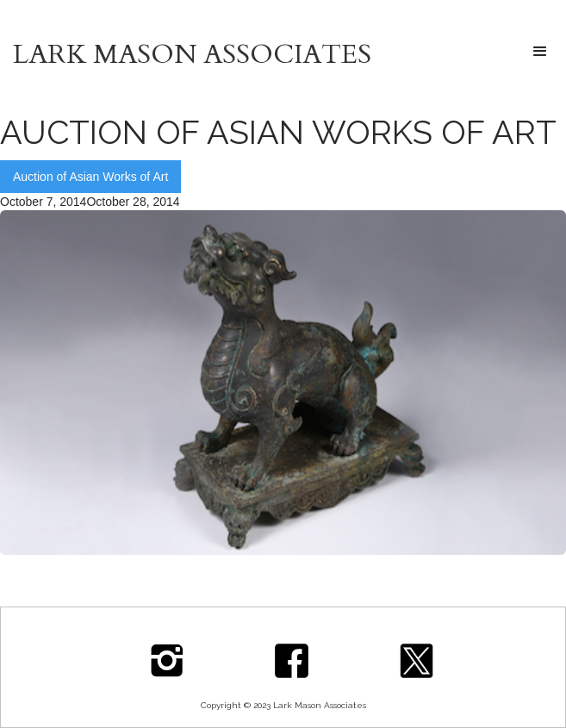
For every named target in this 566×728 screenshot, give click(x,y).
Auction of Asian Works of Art (90, 177)
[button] (540, 52)
